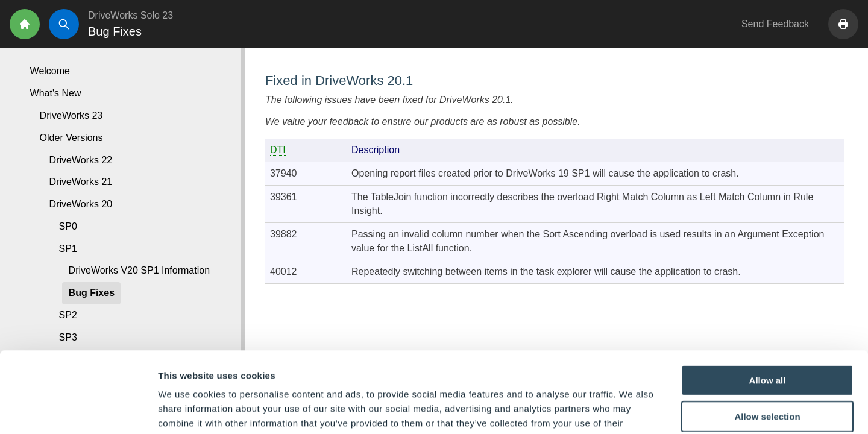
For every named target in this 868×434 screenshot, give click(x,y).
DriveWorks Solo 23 (131, 15)
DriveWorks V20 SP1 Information (139, 270)
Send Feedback (775, 24)
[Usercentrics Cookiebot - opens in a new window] (78, 410)
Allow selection (767, 340)
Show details (633, 410)
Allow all (768, 304)
